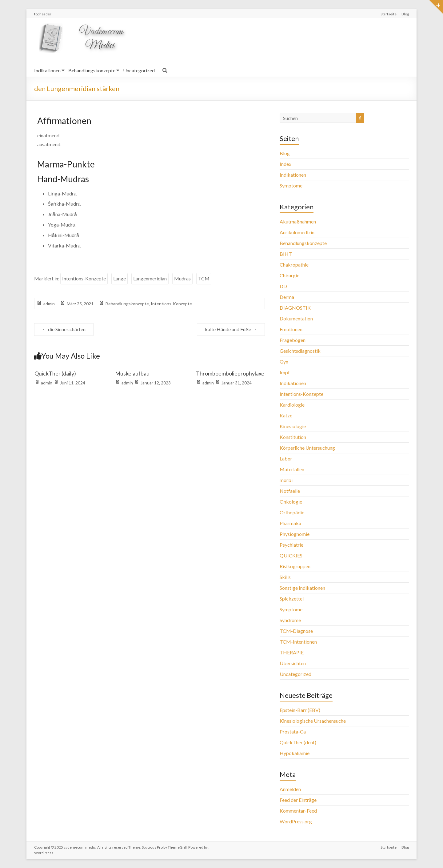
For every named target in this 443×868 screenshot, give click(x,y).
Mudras (182, 278)
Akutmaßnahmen (298, 221)
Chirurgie (289, 275)
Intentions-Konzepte (84, 278)
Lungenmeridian (150, 278)
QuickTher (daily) (55, 373)
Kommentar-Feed (298, 811)
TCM (204, 278)
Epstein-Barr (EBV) (300, 710)
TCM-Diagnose (296, 631)
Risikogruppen (295, 566)
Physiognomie (295, 534)
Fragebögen (293, 340)
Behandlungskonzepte (92, 70)
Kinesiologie (293, 426)
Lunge (120, 278)
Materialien (292, 469)
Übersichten (293, 663)
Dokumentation (296, 318)
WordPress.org (296, 821)
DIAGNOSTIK (295, 308)
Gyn (284, 362)
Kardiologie (292, 405)
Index (285, 164)
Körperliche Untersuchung (307, 448)
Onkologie (291, 502)
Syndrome (290, 620)
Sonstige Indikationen (302, 588)
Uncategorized (139, 70)
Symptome (291, 185)
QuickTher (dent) (298, 742)
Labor (286, 458)
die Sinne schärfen (64, 329)
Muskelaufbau (132, 373)
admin (49, 304)
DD (283, 286)
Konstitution (293, 437)
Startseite (389, 14)
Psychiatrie (291, 545)
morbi (286, 480)
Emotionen (291, 329)
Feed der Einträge (298, 800)
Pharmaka (290, 523)
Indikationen (47, 70)
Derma (287, 297)
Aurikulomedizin (297, 232)
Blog (405, 14)
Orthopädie (292, 512)
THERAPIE (292, 652)
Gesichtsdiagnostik (300, 351)
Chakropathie (294, 265)
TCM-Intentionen (298, 642)
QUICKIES (291, 555)
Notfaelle (290, 491)
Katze (286, 415)
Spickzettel (292, 599)
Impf (285, 372)
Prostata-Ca (293, 731)
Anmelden (290, 789)
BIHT (286, 254)
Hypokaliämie (295, 753)
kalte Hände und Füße (231, 329)
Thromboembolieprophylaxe (230, 373)
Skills (285, 577)
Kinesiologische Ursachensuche (313, 721)
